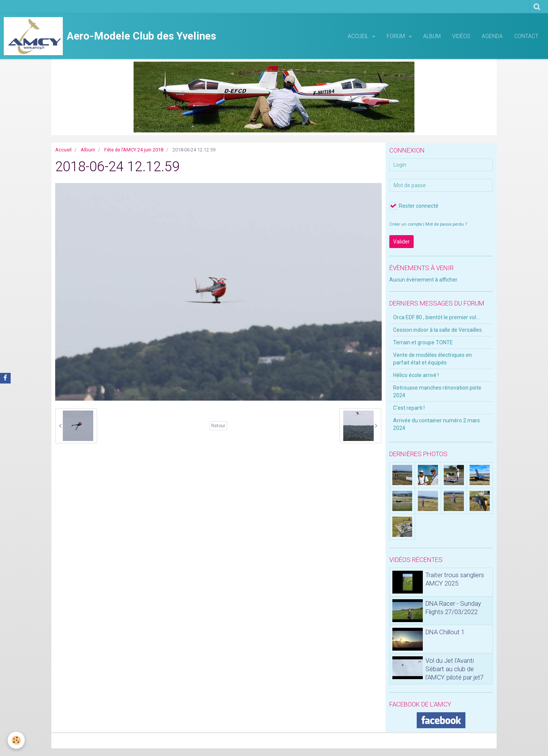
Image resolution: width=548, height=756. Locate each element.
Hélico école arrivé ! (416, 375)
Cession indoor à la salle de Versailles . (439, 330)
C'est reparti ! (409, 408)
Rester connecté (414, 206)
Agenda (492, 36)
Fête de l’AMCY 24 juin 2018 (134, 150)
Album (432, 36)
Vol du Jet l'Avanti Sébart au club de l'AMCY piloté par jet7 (455, 669)
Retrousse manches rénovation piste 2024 (437, 392)
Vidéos (461, 36)
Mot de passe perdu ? (446, 224)
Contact (526, 36)
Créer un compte (406, 224)
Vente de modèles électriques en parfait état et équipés (433, 359)
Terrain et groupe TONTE (423, 342)
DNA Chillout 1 (445, 632)
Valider (401, 242)
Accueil (359, 36)
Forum (396, 36)
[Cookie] (16, 740)
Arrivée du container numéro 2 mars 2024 (436, 424)
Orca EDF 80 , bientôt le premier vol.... (437, 317)
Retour (218, 426)
